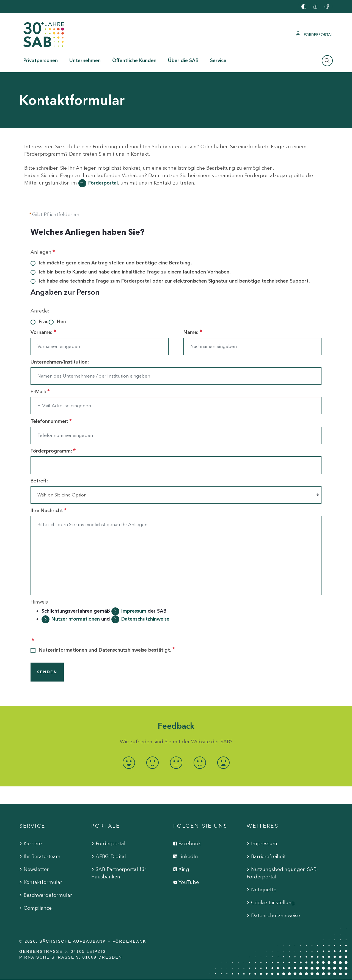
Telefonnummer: (51, 421)
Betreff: (39, 481)
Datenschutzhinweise (145, 619)
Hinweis (39, 602)
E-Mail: (40, 392)
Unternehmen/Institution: (60, 362)
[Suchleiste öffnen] (327, 61)
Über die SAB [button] (183, 60)
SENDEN (47, 672)
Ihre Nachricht (49, 510)
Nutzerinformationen (76, 619)
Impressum (134, 611)
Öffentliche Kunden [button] (134, 60)
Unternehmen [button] (85, 60)
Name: (193, 332)
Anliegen (43, 252)
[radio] (129, 763)
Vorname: (43, 332)
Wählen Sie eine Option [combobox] (62, 495)
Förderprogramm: (53, 451)
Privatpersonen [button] (41, 60)
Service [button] (218, 60)
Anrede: (40, 311)
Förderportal (103, 183)
